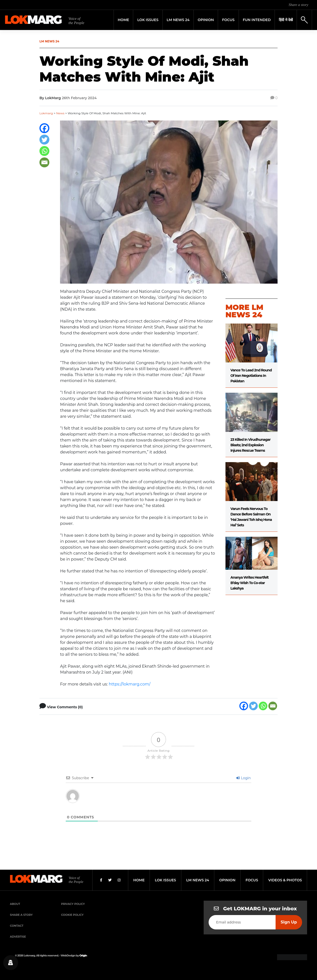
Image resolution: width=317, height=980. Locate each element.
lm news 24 (198, 880)
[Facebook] (44, 128)
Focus (228, 20)
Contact (17, 926)
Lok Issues (148, 20)
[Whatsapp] (44, 151)
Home (124, 20)
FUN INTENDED (257, 20)
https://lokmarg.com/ (129, 684)
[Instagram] (119, 880)
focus (252, 880)
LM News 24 (178, 20)
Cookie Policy (72, 915)
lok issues (165, 880)
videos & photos (285, 880)
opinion (227, 880)
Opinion (206, 20)
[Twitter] (44, 140)
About (15, 904)
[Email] (44, 162)
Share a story (299, 5)
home (139, 880)
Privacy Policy (73, 904)
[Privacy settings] (11, 963)
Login (243, 778)
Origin (83, 955)
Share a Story (21, 915)
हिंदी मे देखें (286, 20)
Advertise (18, 937)
